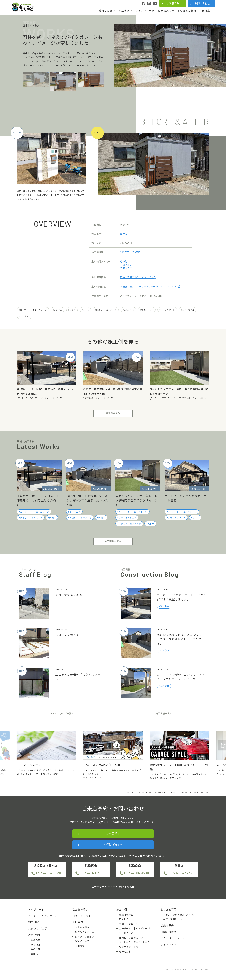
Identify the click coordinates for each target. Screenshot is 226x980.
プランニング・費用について (179, 915)
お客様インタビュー (86, 932)
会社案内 (207, 11)
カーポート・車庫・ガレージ (34, 310)
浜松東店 (36, 945)
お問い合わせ (202, 3)
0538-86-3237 (181, 873)
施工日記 (34, 922)
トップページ (36, 909)
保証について (82, 941)
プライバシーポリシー (174, 938)
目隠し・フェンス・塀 (106, 310)
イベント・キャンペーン (43, 916)
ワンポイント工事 (183, 398)
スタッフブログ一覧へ (62, 714)
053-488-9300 (137, 873)
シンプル (58, 310)
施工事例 (124, 11)
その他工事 (89, 398)
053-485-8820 (49, 873)
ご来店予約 (173, 3)
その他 (124, 261)
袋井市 (124, 234)
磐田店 (34, 954)
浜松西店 (36, 940)
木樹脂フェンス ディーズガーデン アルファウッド (150, 286)
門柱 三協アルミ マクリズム (138, 277)
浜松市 (53, 518)
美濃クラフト (127, 268)
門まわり (124, 919)
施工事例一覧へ (113, 541)
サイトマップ (168, 944)
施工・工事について (174, 919)
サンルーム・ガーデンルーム (135, 942)
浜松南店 (36, 949)
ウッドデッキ (126, 933)
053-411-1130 (91, 873)
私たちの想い (107, 11)
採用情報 (80, 946)
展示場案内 (165, 11)
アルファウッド (168, 310)
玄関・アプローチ (177, 518)
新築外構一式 (126, 915)
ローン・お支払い (84, 937)
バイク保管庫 (188, 310)
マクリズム (25, 316)
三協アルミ (126, 265)
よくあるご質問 (187, 11)
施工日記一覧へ (164, 714)
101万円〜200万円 (130, 252)
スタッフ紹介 (82, 927)
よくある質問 (168, 909)
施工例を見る (113, 413)
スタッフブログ (38, 928)
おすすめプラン (145, 11)
